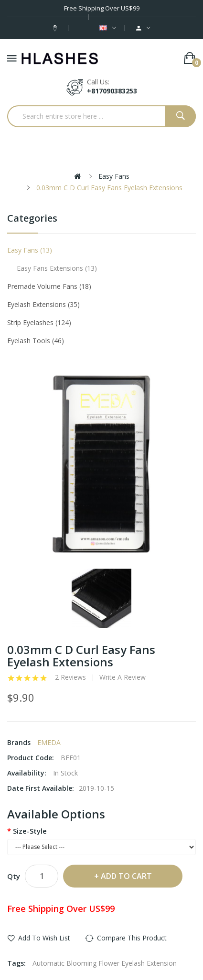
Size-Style (30, 831)
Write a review (123, 677)
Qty (14, 876)
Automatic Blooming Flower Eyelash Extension (105, 963)
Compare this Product (132, 938)
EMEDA (49, 742)
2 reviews (70, 677)
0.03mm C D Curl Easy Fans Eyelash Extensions (109, 188)
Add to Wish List (44, 938)
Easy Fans (114, 176)
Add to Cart (126, 876)
